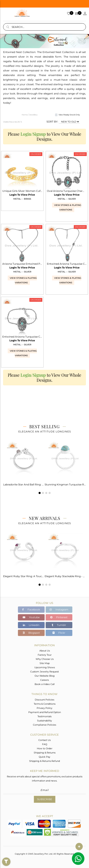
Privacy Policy (44, 708)
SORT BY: (52, 122)
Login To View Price (22, 195)
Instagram (59, 609)
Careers (44, 680)
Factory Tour (45, 655)
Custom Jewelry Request (44, 672)
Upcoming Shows (45, 667)
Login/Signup (33, 134)
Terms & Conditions (45, 704)
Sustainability (44, 721)
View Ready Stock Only (69, 115)
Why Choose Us (45, 659)
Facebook (31, 609)
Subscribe (45, 799)
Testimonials (44, 716)
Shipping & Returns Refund (44, 761)
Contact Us (44, 740)
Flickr (59, 633)
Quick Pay (44, 757)
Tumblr (59, 625)
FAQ (45, 744)
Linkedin (31, 625)
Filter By (6, 866)
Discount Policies (44, 700)
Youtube (31, 617)
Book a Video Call (45, 684)
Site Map (45, 663)
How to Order (45, 748)
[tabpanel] (24, 462)
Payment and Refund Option (45, 712)
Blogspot (31, 633)
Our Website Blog (45, 676)
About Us (45, 651)
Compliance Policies (44, 725)
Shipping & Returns (45, 753)
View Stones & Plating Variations (68, 207)
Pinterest (59, 617)
